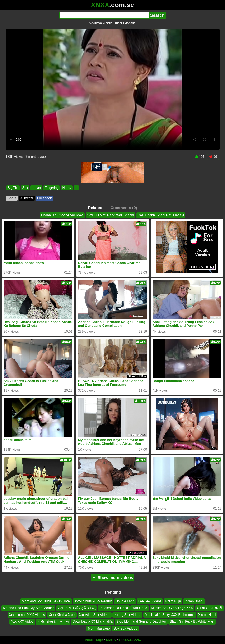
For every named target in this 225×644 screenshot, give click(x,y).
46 (213, 157)
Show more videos (112, 578)
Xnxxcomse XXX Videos (27, 615)
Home (88, 640)
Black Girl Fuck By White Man (192, 622)
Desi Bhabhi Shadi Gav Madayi (161, 215)
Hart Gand (140, 608)
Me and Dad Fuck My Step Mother (28, 608)
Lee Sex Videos (150, 601)
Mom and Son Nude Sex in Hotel (46, 601)
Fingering (51, 188)
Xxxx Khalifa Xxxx (62, 615)
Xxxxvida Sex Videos (95, 615)
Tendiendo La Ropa (114, 608)
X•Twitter (27, 198)
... (76, 188)
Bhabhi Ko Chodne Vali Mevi (62, 215)
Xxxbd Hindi (207, 615)
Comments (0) (124, 208)
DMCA (111, 640)
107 (200, 157)
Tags (99, 640)
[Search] (104, 15)
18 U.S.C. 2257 (130, 640)
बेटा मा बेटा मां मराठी (209, 608)
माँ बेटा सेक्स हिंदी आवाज (53, 622)
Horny (67, 188)
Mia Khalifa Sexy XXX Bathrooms (170, 615)
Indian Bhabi (194, 601)
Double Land (125, 601)
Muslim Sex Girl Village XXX (172, 608)
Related (95, 208)
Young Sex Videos (127, 615)
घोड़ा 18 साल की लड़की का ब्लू (76, 608)
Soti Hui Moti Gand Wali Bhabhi (111, 215)
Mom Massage (99, 628)
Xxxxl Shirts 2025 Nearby (93, 601)
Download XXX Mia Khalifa (92, 622)
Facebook (44, 198)
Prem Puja (173, 601)
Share (12, 198)
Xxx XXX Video (22, 622)
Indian (36, 188)
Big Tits (13, 188)
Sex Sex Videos (125, 628)
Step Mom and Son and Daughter (141, 622)
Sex (25, 188)
